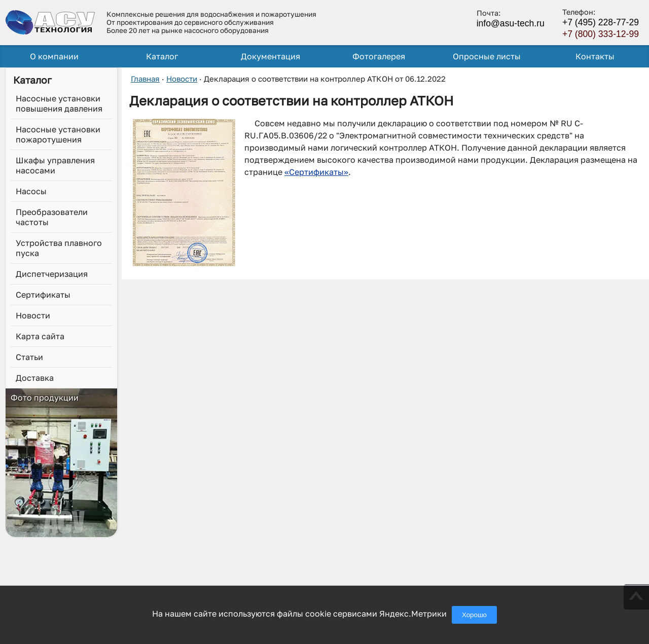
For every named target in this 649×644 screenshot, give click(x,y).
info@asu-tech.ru (511, 23)
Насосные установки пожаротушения (58, 134)
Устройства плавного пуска (59, 248)
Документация (271, 56)
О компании (54, 56)
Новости (33, 315)
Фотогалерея (379, 56)
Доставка (35, 378)
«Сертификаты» (316, 172)
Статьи (29, 357)
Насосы (31, 191)
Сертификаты (43, 295)
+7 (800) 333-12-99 (601, 34)
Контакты (595, 56)
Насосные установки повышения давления (59, 103)
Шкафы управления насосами (55, 165)
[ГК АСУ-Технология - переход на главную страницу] (51, 22)
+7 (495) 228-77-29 (601, 22)
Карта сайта (40, 336)
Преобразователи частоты (52, 217)
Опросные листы (487, 56)
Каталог (162, 56)
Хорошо (474, 615)
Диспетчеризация (52, 274)
